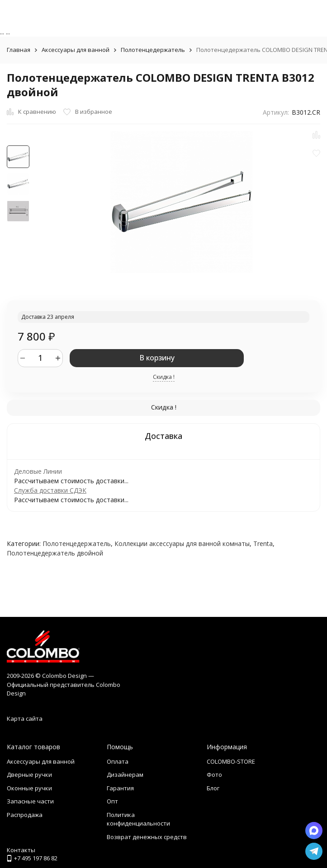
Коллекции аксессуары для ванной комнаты (182, 544)
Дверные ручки (29, 775)
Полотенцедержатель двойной (55, 553)
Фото (214, 775)
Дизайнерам (125, 775)
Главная (19, 50)
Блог (213, 788)
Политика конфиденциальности (138, 819)
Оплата (118, 761)
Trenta (263, 544)
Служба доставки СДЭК (50, 490)
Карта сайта (25, 719)
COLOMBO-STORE (231, 761)
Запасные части (30, 801)
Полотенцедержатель (153, 50)
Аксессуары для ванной (76, 50)
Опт (112, 801)
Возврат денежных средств (147, 837)
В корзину (157, 358)
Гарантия (120, 788)
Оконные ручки (29, 788)
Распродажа (25, 815)
